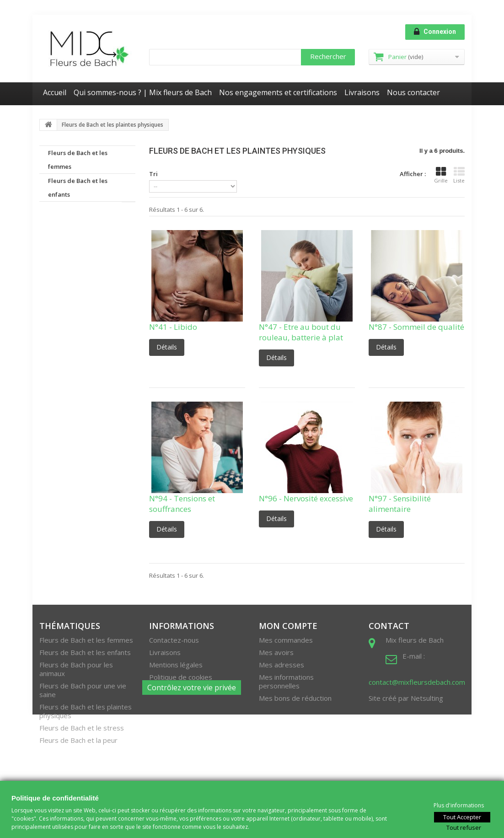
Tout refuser (464, 827)
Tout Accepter (462, 817)
